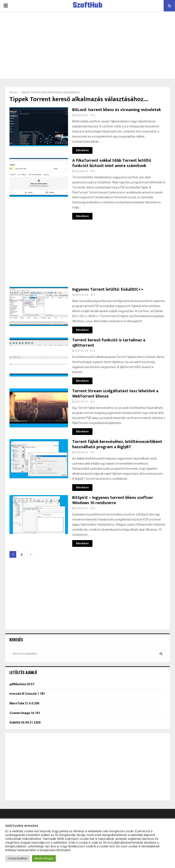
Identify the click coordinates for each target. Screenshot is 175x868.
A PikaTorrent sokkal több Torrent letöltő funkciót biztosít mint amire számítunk (112, 163)
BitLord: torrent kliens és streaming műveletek (117, 110)
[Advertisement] (87, 45)
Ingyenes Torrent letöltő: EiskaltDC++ (108, 289)
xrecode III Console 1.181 (27, 694)
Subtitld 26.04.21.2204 (25, 722)
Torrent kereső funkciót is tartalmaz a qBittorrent (109, 343)
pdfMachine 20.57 (22, 684)
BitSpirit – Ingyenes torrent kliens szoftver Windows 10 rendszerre (113, 500)
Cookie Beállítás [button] (18, 858)
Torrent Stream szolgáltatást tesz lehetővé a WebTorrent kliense (115, 394)
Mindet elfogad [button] (44, 858)
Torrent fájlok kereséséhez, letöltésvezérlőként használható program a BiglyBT (117, 444)
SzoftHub (88, 6)
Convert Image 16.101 (25, 713)
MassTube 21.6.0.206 (24, 703)
